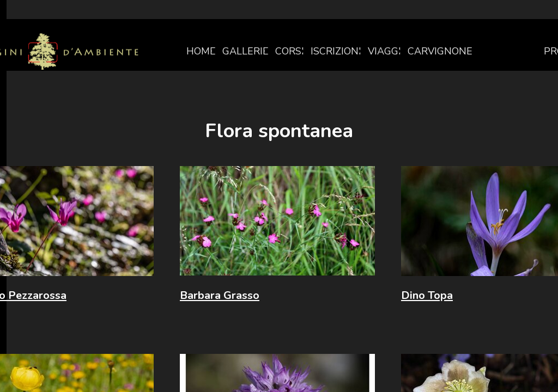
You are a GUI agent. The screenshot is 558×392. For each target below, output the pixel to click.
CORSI (290, 51)
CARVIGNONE (440, 51)
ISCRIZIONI (336, 51)
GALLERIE (245, 51)
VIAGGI (384, 51)
